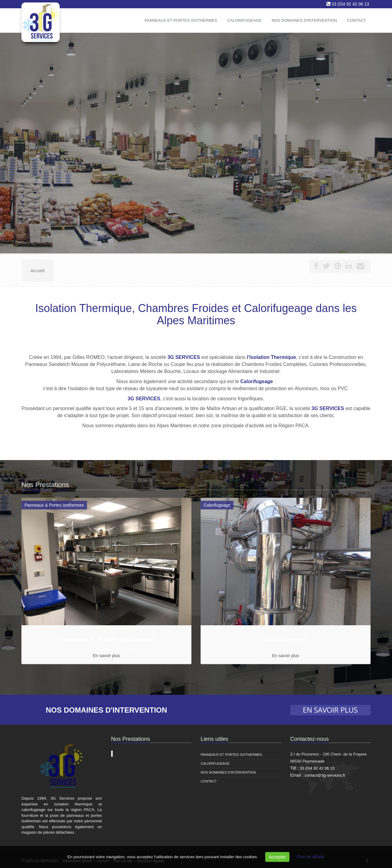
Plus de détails (311, 857)
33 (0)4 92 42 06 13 (350, 4)
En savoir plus (107, 656)
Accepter (277, 857)
